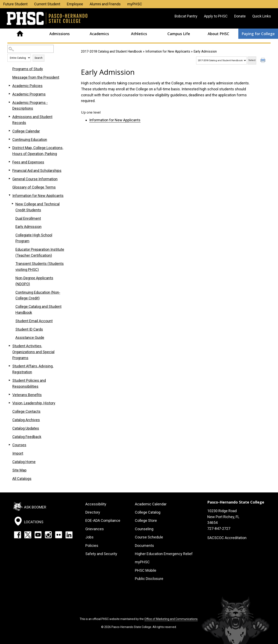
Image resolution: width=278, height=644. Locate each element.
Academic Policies (27, 86)
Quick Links (262, 16)
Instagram (48, 535)
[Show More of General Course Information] (9, 179)
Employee (75, 4)
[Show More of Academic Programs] (9, 94)
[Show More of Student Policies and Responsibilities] (9, 380)
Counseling (144, 529)
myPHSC (135, 4)
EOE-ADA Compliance (103, 520)
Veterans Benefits (27, 395)
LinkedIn (69, 535)
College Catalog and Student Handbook (38, 309)
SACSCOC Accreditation (227, 538)
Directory (93, 512)
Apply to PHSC (216, 16)
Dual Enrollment (28, 218)
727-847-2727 (219, 528)
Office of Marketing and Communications (171, 619)
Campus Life (179, 34)
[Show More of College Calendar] (9, 131)
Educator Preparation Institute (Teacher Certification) (40, 252)
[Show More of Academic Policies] (9, 85)
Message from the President (36, 77)
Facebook (17, 535)
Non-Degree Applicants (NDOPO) (34, 281)
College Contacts (26, 411)
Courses (19, 445)
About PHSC (218, 34)
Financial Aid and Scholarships (37, 171)
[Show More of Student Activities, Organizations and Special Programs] (9, 346)
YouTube (38, 535)
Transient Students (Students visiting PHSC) (40, 267)
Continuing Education (30, 140)
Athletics (139, 34)
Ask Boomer (35, 507)
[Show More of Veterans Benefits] (9, 394)
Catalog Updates (26, 428)
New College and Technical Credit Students (38, 207)
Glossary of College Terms (34, 187)
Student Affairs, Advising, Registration (33, 369)
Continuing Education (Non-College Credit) (38, 295)
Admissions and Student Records (32, 120)
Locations (34, 522)
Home (20, 34)
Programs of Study (28, 69)
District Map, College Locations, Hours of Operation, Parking (38, 151)
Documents (144, 546)
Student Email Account (34, 321)
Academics (99, 34)
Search (39, 58)
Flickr (59, 535)
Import (18, 453)
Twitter (28, 535)
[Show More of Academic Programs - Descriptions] (9, 102)
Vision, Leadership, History (34, 403)
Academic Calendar (151, 504)
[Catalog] (221, 60)
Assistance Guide (30, 338)
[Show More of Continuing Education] (9, 139)
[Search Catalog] (31, 49)
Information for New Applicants (168, 51)
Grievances (95, 529)
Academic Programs (29, 94)
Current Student (47, 4)
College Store (146, 520)
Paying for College (258, 34)
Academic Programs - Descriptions (30, 106)
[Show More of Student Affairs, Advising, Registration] (9, 366)
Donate (240, 16)
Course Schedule (149, 537)
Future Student (15, 4)
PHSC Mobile (146, 570)
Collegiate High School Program (34, 238)
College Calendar (26, 131)
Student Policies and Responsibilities (29, 383)
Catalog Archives (26, 420)
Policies (92, 546)
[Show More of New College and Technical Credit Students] (13, 204)
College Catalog (148, 512)
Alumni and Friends (105, 4)
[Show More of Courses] (9, 445)
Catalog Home (24, 462)
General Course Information (35, 179)
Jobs (89, 537)
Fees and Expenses (28, 162)
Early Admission (28, 227)
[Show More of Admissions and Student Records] (9, 116)
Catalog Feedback (27, 437)
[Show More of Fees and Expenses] (9, 162)
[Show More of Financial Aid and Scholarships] (9, 170)
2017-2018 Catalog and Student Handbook (112, 51)
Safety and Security (101, 554)
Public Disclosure (149, 579)
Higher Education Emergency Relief (164, 554)
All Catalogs (22, 479)
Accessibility (96, 504)
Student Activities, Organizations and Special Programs (33, 352)
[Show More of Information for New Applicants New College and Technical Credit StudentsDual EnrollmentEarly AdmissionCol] (9, 195)
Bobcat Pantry (186, 16)
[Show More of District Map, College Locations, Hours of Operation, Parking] (9, 147)
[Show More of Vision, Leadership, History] (9, 403)
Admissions (60, 34)
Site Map (19, 470)
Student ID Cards (29, 329)
